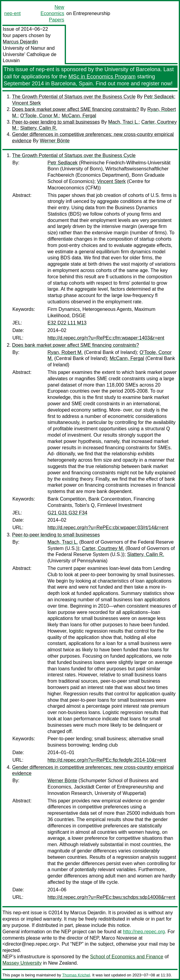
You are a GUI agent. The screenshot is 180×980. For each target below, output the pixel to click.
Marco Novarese (119, 938)
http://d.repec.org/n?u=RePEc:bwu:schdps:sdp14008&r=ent (111, 897)
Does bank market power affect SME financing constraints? (75, 109)
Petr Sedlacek (159, 97)
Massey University (22, 963)
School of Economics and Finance (127, 957)
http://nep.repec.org (144, 932)
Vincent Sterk (26, 103)
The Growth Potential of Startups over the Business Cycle (74, 97)
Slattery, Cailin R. (39, 128)
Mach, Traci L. (123, 122)
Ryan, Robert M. (65, 352)
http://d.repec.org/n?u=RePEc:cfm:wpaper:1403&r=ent (106, 338)
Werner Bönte (55, 141)
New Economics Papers (52, 13)
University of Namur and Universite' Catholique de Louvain (29, 54)
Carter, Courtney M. (103, 548)
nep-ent (12, 13)
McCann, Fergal (79, 116)
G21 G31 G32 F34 (67, 513)
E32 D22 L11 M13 (67, 323)
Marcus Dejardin (20, 42)
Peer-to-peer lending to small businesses (56, 122)
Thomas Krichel (76, 975)
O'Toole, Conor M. (40, 116)
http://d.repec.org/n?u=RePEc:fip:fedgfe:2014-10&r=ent (107, 760)
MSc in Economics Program (102, 77)
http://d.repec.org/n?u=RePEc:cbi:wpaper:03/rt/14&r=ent (108, 528)
